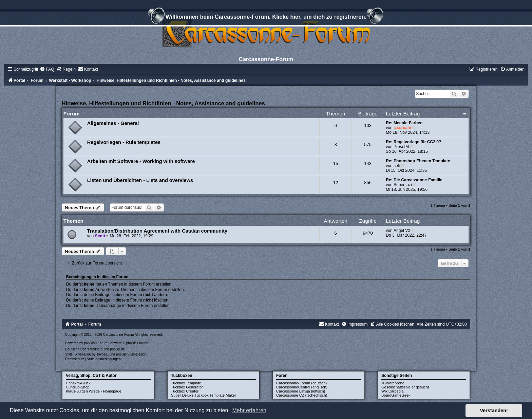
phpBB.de (117, 349)
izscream (402, 128)
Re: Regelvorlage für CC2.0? (413, 142)
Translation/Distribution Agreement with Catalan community (157, 231)
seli (397, 166)
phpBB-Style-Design (131, 354)
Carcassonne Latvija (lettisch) (301, 391)
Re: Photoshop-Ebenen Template (418, 161)
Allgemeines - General (113, 123)
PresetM (401, 147)
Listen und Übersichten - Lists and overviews (140, 180)
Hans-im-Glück (78, 383)
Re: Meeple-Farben (404, 123)
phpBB (89, 343)
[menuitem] (47, 69)
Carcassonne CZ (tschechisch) (302, 395)
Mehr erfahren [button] (249, 410)
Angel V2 (402, 231)
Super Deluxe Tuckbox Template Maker (204, 395)
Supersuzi (403, 185)
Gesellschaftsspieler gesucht (405, 387)
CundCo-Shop (78, 387)
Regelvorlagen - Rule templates (124, 142)
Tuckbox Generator (187, 387)
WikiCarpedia (392, 391)
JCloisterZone (393, 383)
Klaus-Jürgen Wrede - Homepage (94, 391)
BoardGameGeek (396, 395)
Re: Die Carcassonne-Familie (414, 180)
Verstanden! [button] (494, 411)
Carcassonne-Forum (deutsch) (301, 383)
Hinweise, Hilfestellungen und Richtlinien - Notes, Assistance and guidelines (163, 103)
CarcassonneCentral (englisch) (302, 387)
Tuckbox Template (186, 383)
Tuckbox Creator (185, 391)
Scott (100, 236)
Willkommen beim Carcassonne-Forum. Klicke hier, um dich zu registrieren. (266, 18)
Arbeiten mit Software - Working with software (141, 161)
